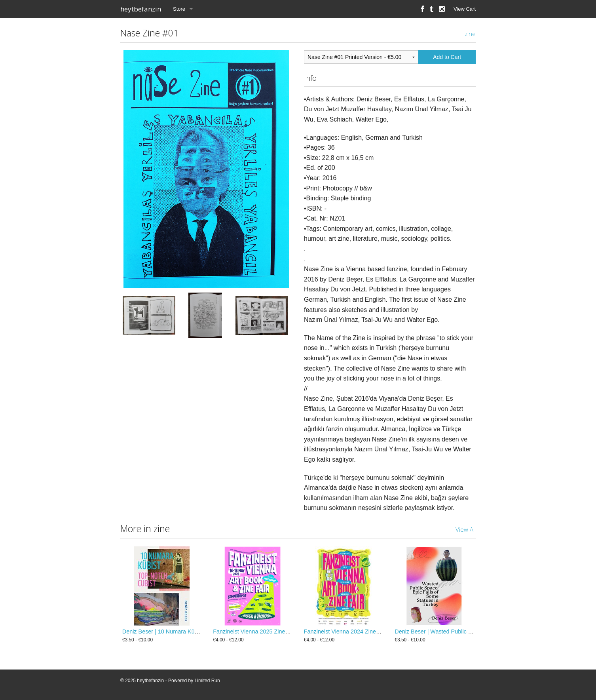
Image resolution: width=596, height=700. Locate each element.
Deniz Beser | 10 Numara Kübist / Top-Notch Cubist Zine (193, 632)
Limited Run (207, 681)
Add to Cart (447, 57)
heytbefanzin (141, 9)
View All (466, 529)
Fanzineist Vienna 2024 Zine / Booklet (352, 632)
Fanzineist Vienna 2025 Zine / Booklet (261, 632)
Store (179, 9)
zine (470, 34)
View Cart (465, 9)
